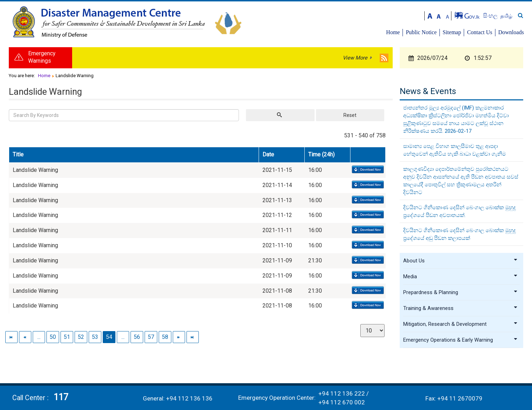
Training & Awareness (460, 308)
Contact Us (480, 32)
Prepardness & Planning (460, 292)
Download (367, 170)
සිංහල (491, 16)
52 (81, 337)
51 (67, 337)
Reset (350, 115)
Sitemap (452, 32)
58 (165, 337)
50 (53, 337)
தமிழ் (506, 16)
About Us (460, 261)
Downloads (511, 32)
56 (137, 337)
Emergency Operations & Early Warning (460, 340)
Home (393, 32)
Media (460, 277)
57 (151, 337)
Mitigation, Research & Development (460, 324)
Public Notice (421, 32)
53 (95, 337)
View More (355, 58)
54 (109, 337)
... (39, 337)
